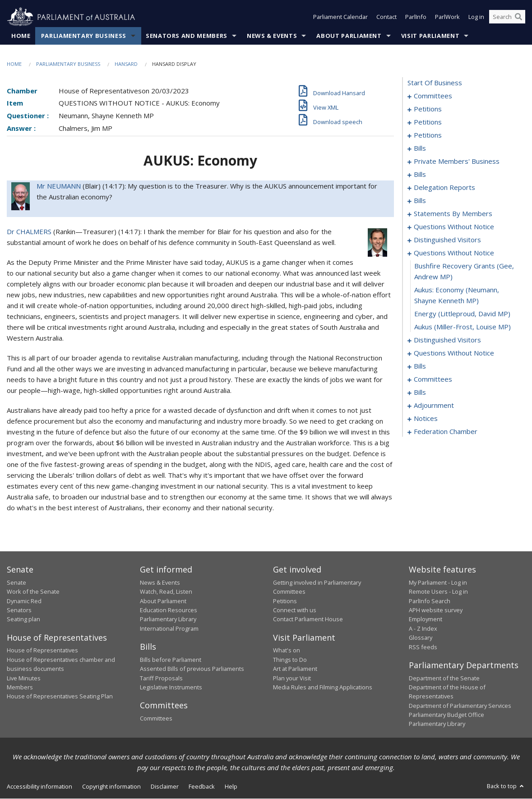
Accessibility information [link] (39, 786)
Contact (386, 17)
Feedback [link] (202, 786)
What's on (287, 651)
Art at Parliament (295, 669)
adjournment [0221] (434, 406)
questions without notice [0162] (454, 253)
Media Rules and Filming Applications (323, 687)
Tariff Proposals (161, 678)
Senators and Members (187, 36)
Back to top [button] (506, 786)
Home (21, 36)
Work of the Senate (33, 592)
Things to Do (290, 660)
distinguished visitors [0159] (447, 240)
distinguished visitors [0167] (447, 340)
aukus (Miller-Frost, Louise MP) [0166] (463, 327)
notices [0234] (426, 419)
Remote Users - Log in (438, 592)
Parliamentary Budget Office (446, 715)
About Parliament (349, 36)
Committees (156, 718)
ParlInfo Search (430, 601)
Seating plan (23, 619)
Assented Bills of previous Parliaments (192, 669)
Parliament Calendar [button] (340, 17)
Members (20, 687)
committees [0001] (433, 96)
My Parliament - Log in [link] (438, 582)
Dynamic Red (24, 601)
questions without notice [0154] (454, 227)
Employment (426, 619)
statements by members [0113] (453, 214)
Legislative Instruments (171, 687)
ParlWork (447, 17)
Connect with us (295, 610)
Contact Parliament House (308, 619)
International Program (169, 628)
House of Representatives (42, 651)
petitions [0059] (428, 135)
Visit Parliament (430, 36)
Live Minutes (24, 678)
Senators (19, 610)
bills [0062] (420, 148)
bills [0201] (420, 393)
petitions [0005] (428, 109)
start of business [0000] (435, 83)
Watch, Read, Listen (166, 592)
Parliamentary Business (84, 36)
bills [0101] (420, 201)
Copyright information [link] (111, 786)
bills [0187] (420, 366)
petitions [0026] (428, 122)
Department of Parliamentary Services (460, 706)
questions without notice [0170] (454, 353)
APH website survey (436, 610)
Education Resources (169, 610)
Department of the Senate (444, 678)
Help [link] (231, 786)
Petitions (285, 601)
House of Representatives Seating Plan (60, 697)
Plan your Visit (292, 678)
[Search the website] (507, 17)
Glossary (421, 638)
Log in (476, 17)
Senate (16, 582)
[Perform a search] (518, 17)
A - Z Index (423, 628)
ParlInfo (416, 17)
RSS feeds (423, 647)
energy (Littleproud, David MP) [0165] (462, 314)
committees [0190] (433, 379)
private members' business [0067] (457, 162)
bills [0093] (420, 175)
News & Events (272, 36)
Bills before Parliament (171, 660)
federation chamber (446, 432)
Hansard (126, 64)
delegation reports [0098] (444, 188)
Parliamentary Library (168, 619)
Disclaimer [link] (165, 786)
